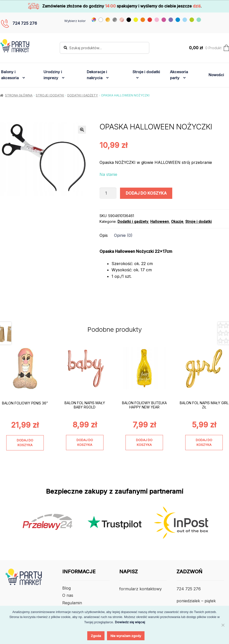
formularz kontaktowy (140, 589)
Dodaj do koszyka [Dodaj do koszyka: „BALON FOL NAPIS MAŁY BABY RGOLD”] (85, 442)
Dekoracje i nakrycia (97, 75)
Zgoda (96, 636)
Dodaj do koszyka (146, 193)
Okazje (177, 221)
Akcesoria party (179, 75)
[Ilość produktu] (108, 193)
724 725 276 (25, 23)
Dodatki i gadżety (82, 95)
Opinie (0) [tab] (123, 235)
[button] (82, 130)
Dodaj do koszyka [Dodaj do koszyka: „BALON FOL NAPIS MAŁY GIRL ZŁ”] (204, 442)
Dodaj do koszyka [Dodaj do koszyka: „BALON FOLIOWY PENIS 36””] (25, 443)
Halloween (160, 221)
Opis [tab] (104, 235)
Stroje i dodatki (146, 72)
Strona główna (19, 95)
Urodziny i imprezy (53, 75)
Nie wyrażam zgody (126, 636)
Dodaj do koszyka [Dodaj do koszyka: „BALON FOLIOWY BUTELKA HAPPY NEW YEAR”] (144, 442)
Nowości (216, 75)
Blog (66, 588)
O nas (68, 595)
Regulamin (72, 603)
